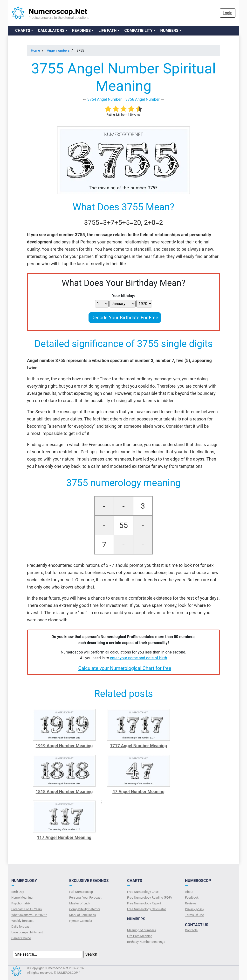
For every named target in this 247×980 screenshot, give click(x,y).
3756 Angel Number (143, 99)
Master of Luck (80, 903)
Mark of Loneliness (82, 915)
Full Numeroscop (81, 892)
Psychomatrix (21, 903)
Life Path (107, 31)
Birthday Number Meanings (146, 942)
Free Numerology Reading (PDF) (149, 898)
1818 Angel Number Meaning (64, 792)
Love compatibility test (27, 932)
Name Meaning (22, 898)
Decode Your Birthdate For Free (125, 318)
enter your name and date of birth (139, 658)
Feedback (192, 898)
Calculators (51, 31)
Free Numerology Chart (143, 892)
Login (228, 13)
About (189, 892)
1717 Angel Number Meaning (139, 746)
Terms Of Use (194, 915)
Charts (23, 31)
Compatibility (138, 31)
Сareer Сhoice (21, 938)
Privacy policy (195, 909)
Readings (81, 31)
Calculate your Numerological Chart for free (125, 668)
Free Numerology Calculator (147, 909)
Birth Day (18, 892)
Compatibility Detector (85, 909)
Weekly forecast (22, 921)
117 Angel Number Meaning (64, 837)
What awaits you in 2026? (29, 915)
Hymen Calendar (81, 921)
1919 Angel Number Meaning (64, 746)
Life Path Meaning (140, 936)
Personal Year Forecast (85, 898)
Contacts (191, 930)
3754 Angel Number (104, 99)
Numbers (169, 31)
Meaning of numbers (142, 930)
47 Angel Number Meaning (138, 792)
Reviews (191, 903)
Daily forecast (21, 927)
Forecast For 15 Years (27, 909)
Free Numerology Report (144, 903)
